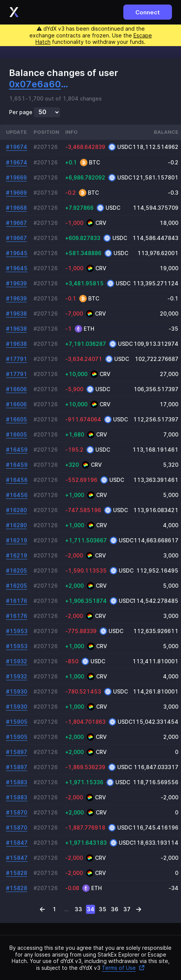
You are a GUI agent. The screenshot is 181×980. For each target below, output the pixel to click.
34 (90, 909)
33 (78, 909)
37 (127, 909)
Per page (21, 112)
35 (103, 909)
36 (115, 909)
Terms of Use (123, 968)
